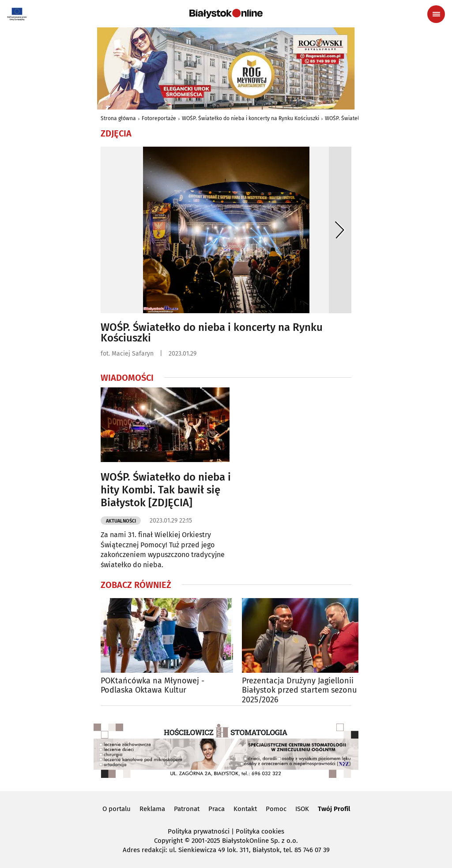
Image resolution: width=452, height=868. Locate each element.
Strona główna (118, 118)
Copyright (168, 841)
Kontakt (245, 809)
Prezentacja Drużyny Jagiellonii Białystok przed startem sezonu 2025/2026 (299, 690)
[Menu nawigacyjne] (436, 14)
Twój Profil (334, 809)
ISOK (302, 809)
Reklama (152, 809)
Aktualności (121, 521)
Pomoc (276, 809)
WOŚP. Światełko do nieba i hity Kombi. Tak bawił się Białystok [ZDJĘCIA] (166, 490)
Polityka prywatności (199, 831)
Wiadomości (127, 378)
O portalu (117, 809)
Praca (217, 809)
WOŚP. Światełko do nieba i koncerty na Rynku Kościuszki (250, 118)
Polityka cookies (260, 831)
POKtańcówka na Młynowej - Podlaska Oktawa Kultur (153, 686)
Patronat (187, 809)
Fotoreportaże (159, 118)
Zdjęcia (116, 133)
